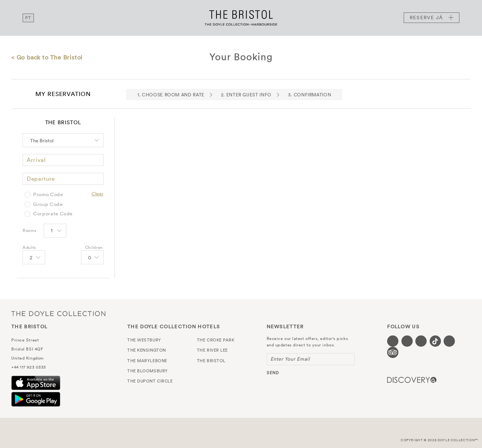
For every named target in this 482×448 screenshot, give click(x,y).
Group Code (48, 204)
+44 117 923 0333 (29, 367)
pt (28, 18)
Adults (29, 247)
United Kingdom (27, 358)
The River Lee (212, 350)
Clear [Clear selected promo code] (98, 194)
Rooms (29, 230)
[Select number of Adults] (33, 258)
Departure (41, 179)
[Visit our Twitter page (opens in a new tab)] (407, 341)
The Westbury (144, 340)
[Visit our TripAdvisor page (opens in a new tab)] (393, 352)
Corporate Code (53, 214)
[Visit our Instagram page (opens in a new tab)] (421, 341)
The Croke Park (216, 340)
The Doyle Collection (58, 313)
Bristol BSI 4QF (27, 349)
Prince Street (25, 340)
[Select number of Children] (92, 258)
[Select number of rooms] (54, 231)
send (273, 373)
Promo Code (48, 195)
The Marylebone (147, 361)
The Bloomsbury (148, 371)
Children (94, 247)
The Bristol (241, 18)
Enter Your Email (290, 359)
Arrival (36, 160)
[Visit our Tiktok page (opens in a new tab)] (435, 341)
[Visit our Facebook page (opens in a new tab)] (393, 341)
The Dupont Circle (150, 381)
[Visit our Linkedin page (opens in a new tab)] (449, 341)
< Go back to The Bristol (47, 57)
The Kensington (147, 350)
